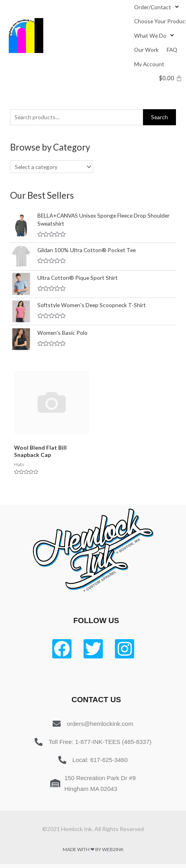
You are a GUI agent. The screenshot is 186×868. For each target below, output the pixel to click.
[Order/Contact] (157, 7)
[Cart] (171, 78)
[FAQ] (172, 50)
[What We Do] (155, 36)
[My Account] (149, 64)
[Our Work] (146, 50)
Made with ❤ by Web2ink (93, 849)
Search (159, 117)
